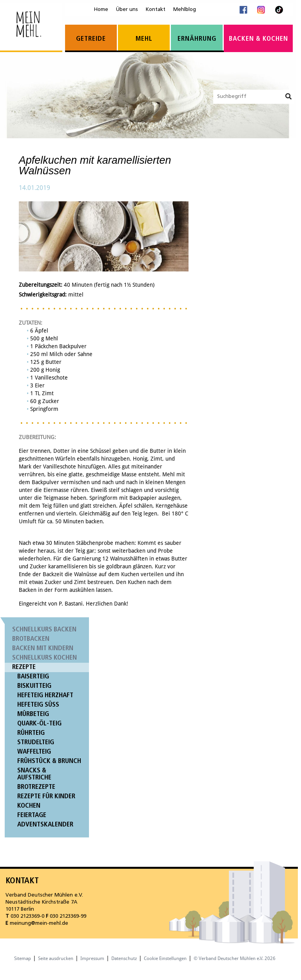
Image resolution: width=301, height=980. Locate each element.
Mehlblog (185, 10)
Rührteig (31, 733)
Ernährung (197, 39)
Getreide (91, 39)
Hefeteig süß (38, 705)
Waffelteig (34, 752)
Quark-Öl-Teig (39, 724)
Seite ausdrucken (56, 958)
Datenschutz (124, 958)
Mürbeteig (33, 714)
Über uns (127, 10)
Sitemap (23, 958)
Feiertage (32, 815)
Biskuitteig (34, 686)
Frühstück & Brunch (49, 761)
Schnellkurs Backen (44, 630)
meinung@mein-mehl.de (39, 923)
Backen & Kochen (258, 39)
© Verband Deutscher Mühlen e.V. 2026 (235, 958)
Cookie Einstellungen (165, 958)
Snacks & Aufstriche (34, 774)
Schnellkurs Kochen (44, 658)
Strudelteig (36, 742)
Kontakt (156, 10)
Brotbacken (31, 639)
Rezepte (24, 667)
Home (101, 10)
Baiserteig (33, 677)
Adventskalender (45, 825)
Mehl (144, 39)
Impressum (92, 958)
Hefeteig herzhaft (45, 695)
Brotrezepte (36, 787)
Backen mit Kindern (43, 648)
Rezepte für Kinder (46, 796)
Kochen (29, 806)
